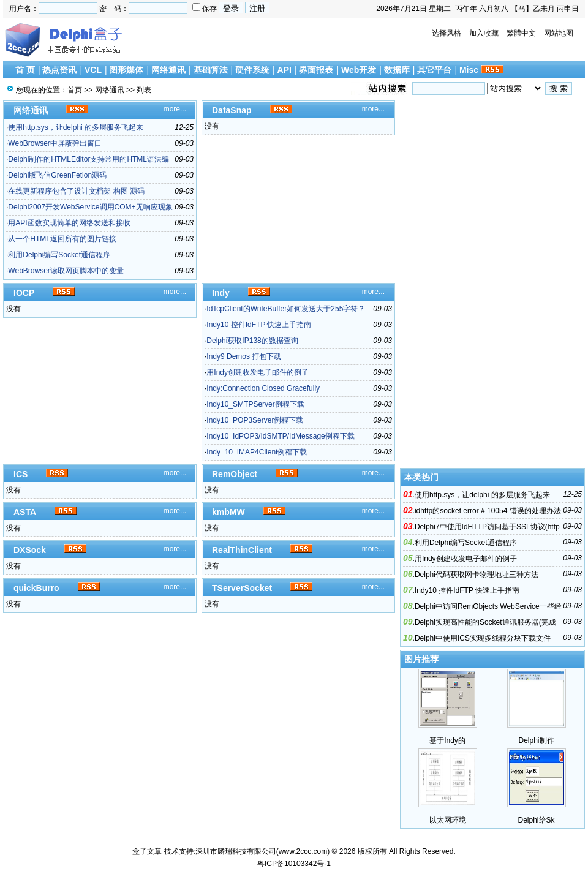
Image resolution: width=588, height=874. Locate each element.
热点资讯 (59, 70)
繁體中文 (521, 33)
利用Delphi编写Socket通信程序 (59, 255)
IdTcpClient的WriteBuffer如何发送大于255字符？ (286, 309)
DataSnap (232, 110)
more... (175, 109)
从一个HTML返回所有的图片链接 (62, 239)
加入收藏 (484, 33)
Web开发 (359, 70)
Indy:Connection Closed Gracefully (263, 388)
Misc (469, 70)
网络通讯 (168, 70)
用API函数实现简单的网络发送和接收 (69, 223)
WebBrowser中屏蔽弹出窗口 (55, 143)
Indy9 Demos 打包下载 (244, 356)
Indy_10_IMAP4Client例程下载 (257, 452)
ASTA (25, 512)
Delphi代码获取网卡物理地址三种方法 (477, 575)
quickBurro (36, 588)
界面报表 (316, 70)
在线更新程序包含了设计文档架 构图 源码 (76, 191)
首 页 (25, 70)
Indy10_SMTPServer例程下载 (255, 404)
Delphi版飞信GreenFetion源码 (57, 175)
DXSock (30, 550)
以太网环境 (448, 820)
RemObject (235, 474)
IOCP (24, 293)
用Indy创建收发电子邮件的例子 (258, 372)
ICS (21, 474)
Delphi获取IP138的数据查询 (252, 341)
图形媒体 (126, 70)
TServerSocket (242, 588)
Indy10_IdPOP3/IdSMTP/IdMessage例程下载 (280, 436)
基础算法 (211, 70)
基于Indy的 (447, 740)
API (285, 70)
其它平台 (434, 70)
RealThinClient (242, 550)
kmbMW (228, 512)
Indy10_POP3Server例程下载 (255, 420)
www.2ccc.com (303, 851)
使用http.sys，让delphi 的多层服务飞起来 (76, 127)
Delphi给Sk (536, 820)
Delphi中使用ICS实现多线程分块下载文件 (483, 638)
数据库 (397, 70)
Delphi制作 (536, 740)
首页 (75, 90)
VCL (93, 70)
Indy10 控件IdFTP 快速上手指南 (259, 325)
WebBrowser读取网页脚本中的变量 (66, 271)
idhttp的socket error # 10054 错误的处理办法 (488, 511)
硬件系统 (252, 70)
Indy (221, 293)
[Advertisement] (493, 284)
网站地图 (559, 33)
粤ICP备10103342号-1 (294, 864)
